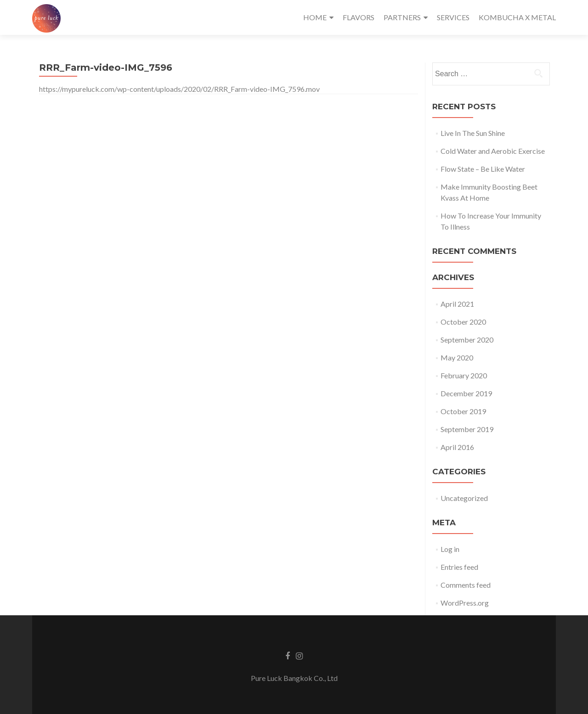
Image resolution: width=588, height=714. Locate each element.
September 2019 (467, 429)
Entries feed (459, 567)
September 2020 (467, 340)
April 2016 (457, 447)
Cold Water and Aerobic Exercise (493, 151)
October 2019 (463, 411)
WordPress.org (465, 603)
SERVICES (453, 17)
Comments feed (466, 585)
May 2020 (457, 357)
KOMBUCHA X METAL (517, 17)
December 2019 (466, 393)
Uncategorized (464, 498)
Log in (450, 549)
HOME (315, 17)
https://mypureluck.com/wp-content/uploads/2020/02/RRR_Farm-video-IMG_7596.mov (179, 89)
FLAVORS (359, 17)
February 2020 (464, 375)
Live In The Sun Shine (473, 133)
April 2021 (457, 304)
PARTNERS (402, 17)
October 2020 (463, 322)
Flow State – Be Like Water (483, 169)
